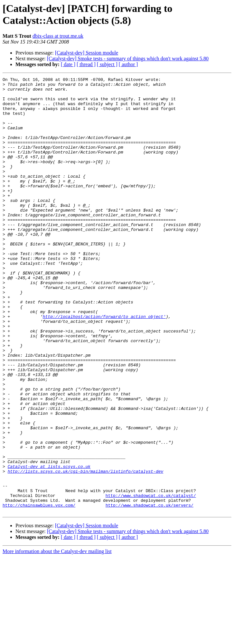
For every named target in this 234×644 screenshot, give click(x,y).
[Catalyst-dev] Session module (87, 53)
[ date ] (68, 64)
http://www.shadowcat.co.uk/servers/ (150, 591)
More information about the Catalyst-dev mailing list (57, 638)
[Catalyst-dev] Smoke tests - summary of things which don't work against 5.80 (128, 59)
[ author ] (128, 64)
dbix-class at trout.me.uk (58, 36)
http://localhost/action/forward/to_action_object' (104, 365)
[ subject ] (107, 64)
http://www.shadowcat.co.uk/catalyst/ (151, 580)
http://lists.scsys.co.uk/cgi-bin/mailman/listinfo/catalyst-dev (86, 550)
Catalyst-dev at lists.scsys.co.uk (49, 545)
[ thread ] (86, 64)
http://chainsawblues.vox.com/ (39, 591)
